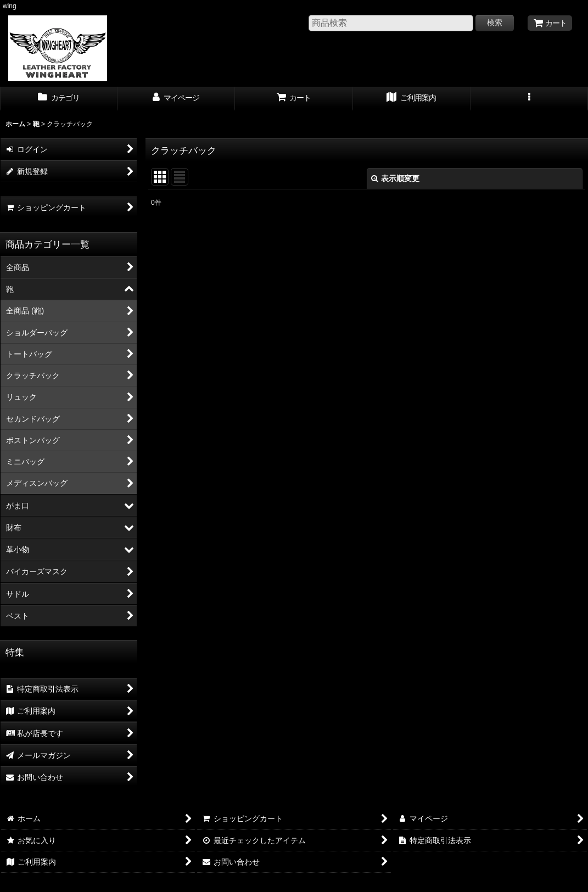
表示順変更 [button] (395, 178)
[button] (529, 99)
